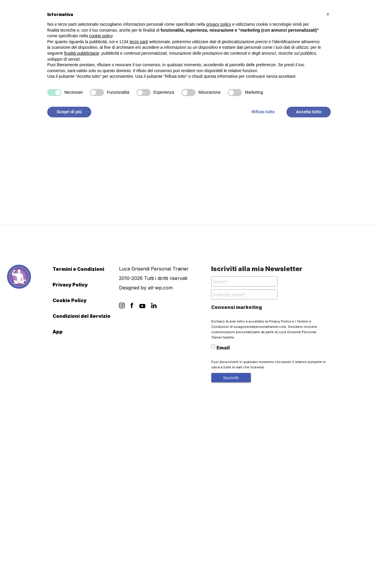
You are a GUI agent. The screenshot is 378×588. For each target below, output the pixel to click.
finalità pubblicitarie (82, 53)
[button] (328, 14)
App (58, 332)
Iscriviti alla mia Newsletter (257, 269)
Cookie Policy (70, 300)
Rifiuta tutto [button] (263, 112)
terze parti (139, 42)
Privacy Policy (70, 285)
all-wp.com (160, 288)
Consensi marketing (237, 307)
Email (220, 347)
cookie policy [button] (101, 36)
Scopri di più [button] (69, 112)
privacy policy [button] (219, 24)
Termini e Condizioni (78, 269)
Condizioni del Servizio (82, 316)
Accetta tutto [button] (309, 112)
